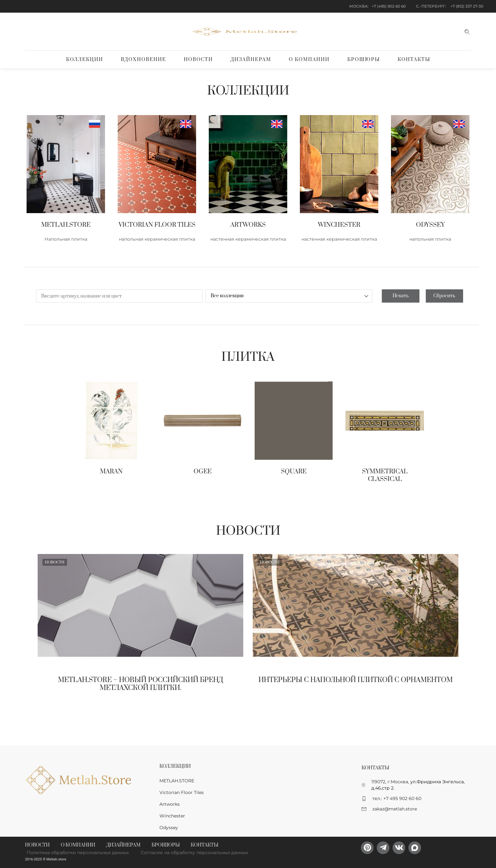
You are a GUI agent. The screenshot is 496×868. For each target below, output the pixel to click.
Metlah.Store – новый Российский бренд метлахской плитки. (141, 684)
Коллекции (85, 60)
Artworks (170, 804)
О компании (309, 60)
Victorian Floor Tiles (182, 792)
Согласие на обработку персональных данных (194, 853)
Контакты (414, 60)
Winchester (172, 816)
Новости (198, 60)
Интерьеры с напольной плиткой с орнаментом (356, 680)
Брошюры (364, 60)
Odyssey (169, 828)
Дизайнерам (251, 60)
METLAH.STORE (177, 781)
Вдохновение (143, 60)
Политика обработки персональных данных (78, 853)
